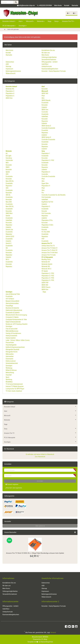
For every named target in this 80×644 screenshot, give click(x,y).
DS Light (8, 156)
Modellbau (9, 382)
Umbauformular (47, 66)
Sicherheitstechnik (12, 363)
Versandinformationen (49, 60)
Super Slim (45, 183)
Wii (7, 248)
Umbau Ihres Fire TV (48, 246)
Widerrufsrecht (11, 73)
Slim (43, 98)
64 (7, 153)
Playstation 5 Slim (47, 225)
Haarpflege (9, 306)
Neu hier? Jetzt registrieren (14, 488)
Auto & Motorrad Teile (13, 294)
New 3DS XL (10, 206)
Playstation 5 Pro (47, 220)
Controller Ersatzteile (48, 128)
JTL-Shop (44, 639)
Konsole (44, 211)
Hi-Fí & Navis (10, 299)
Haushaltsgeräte (11, 345)
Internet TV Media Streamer (15, 386)
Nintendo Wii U (46, 269)
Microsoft (30, 21)
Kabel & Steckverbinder (13, 322)
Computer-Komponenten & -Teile (16, 319)
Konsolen (45, 89)
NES (7, 163)
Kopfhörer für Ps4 (47, 202)
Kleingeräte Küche (12, 352)
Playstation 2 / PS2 (48, 160)
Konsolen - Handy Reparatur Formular (54, 71)
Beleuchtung (10, 373)
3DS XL (8, 195)
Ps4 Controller (46, 197)
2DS (7, 174)
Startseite (75, 5)
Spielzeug (9, 379)
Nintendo (41, 21)
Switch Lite (9, 230)
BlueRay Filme (46, 260)
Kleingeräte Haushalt (12, 349)
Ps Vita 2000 (46, 232)
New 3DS (9, 202)
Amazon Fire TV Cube (49, 255)
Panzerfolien (10, 343)
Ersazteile (45, 130)
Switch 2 (8, 243)
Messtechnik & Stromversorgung (16, 315)
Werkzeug (9, 368)
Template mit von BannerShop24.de (40, 642)
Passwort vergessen (12, 484)
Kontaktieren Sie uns (48, 50)
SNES (8, 167)
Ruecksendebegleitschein (50, 69)
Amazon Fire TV (68, 21)
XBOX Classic (46, 287)
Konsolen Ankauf (9, 21)
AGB (7, 64)
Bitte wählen (40, 526)
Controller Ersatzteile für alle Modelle (53, 195)
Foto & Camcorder (12, 329)
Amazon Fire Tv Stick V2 (49, 250)
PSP (43, 239)
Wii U (7, 260)
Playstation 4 (10, 93)
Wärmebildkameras (12, 331)
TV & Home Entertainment (14, 384)
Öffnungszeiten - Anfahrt (50, 62)
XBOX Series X (46, 137)
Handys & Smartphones (13, 333)
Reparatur (45, 121)
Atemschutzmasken (12, 303)
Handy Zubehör (11, 338)
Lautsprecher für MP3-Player (15, 389)
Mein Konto (58, 5)
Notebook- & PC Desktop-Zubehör (17, 324)
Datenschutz (10, 62)
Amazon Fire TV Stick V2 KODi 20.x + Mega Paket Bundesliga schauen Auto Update (35, 553)
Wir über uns (46, 53)
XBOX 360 (45, 93)
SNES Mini (9, 213)
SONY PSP (45, 283)
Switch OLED (10, 236)
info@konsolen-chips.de (27, 5)
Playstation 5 (10, 96)
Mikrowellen (10, 354)
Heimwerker (10, 356)
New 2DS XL (10, 181)
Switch (8, 216)
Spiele (8, 172)
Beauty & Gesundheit (12, 301)
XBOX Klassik (46, 100)
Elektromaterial (11, 361)
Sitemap (8, 66)
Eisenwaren (9, 359)
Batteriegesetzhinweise (13, 71)
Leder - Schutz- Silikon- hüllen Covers (18, 340)
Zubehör (44, 107)
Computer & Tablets (12, 317)
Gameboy (9, 158)
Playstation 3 (10, 91)
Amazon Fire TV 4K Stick (50, 253)
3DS (7, 188)
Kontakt (67, 5)
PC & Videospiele (9, 26)
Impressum (9, 69)
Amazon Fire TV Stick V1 (50, 248)
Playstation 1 (46, 153)
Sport (7, 377)
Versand (53, 632)
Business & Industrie (12, 308)
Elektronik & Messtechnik (14, 310)
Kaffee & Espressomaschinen (15, 347)
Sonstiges (23, 26)
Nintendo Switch (47, 264)
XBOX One (9, 98)
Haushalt (9, 375)
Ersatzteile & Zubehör (13, 313)
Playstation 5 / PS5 (48, 280)
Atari (21, 21)
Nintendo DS (46, 262)
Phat (43, 96)
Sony (57, 21)
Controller (45, 112)
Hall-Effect (45, 64)
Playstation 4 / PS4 (48, 278)
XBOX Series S (46, 126)
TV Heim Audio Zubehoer (14, 391)
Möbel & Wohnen (11, 370)
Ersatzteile (45, 103)
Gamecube (9, 160)
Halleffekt (45, 116)
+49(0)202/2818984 (45, 5)
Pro (43, 193)
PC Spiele (45, 271)
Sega (49, 21)
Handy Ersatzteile (11, 336)
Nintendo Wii (10, 89)
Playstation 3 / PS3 (48, 276)
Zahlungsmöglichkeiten (49, 57)
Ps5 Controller (46, 213)
